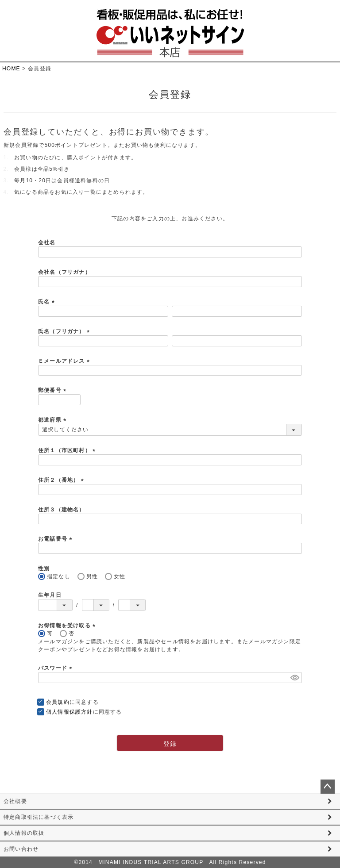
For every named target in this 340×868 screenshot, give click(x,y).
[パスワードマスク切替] (295, 678)
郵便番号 (53, 390)
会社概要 (15, 801)
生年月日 (50, 595)
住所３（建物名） (62, 510)
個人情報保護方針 (70, 712)
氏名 (48, 302)
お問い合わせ (21, 849)
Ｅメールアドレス (65, 361)
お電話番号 (56, 539)
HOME (11, 69)
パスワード (56, 668)
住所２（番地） (62, 480)
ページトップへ (328, 787)
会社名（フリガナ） (64, 272)
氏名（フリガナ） (65, 331)
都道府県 (53, 420)
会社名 (47, 242)
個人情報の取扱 (24, 833)
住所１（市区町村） (68, 450)
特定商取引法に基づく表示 (39, 817)
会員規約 (58, 702)
